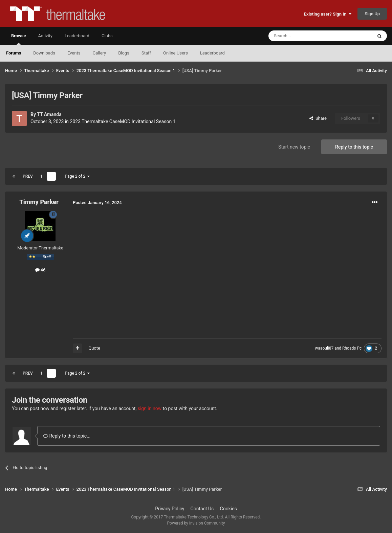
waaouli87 (324, 348)
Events (74, 53)
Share (318, 118)
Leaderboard (212, 53)
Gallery (99, 53)
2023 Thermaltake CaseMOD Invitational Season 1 (123, 121)
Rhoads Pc (352, 348)
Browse (18, 39)
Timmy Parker (39, 202)
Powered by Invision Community (196, 523)
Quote (94, 348)
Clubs (107, 36)
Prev (28, 176)
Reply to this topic (354, 147)
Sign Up (372, 14)
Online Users (176, 53)
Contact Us (202, 509)
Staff (146, 53)
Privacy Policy (170, 509)
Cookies (228, 509)
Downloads (44, 53)
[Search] (304, 36)
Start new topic (294, 147)
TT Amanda (49, 114)
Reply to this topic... (67, 436)
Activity (45, 36)
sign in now (150, 408)
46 (40, 270)
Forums (14, 53)
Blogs (124, 53)
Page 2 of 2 (78, 176)
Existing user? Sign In (328, 14)
